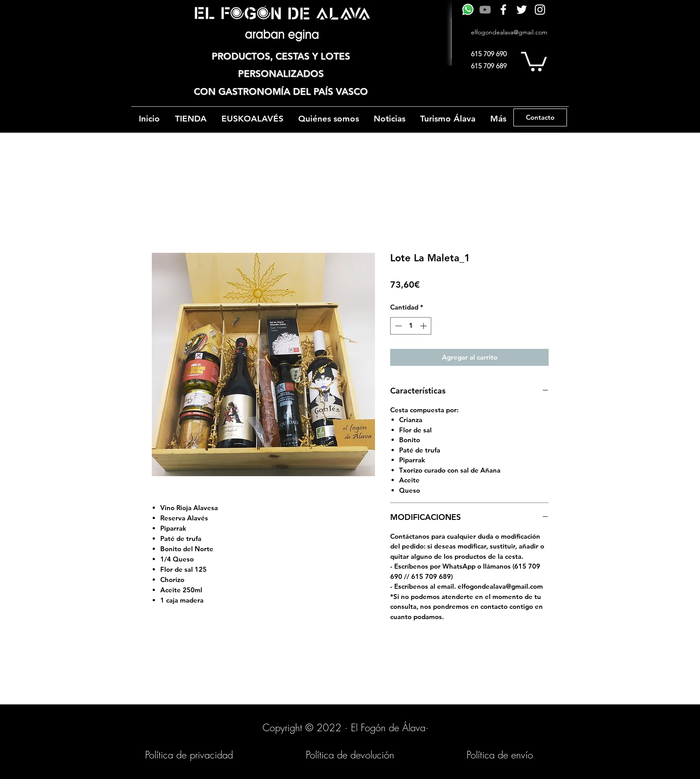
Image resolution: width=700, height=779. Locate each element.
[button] (534, 61)
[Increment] (424, 326)
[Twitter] (522, 10)
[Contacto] (540, 117)
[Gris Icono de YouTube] (485, 10)
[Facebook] (503, 10)
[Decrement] (398, 326)
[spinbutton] (411, 326)
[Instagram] (540, 10)
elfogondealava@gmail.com (509, 32)
